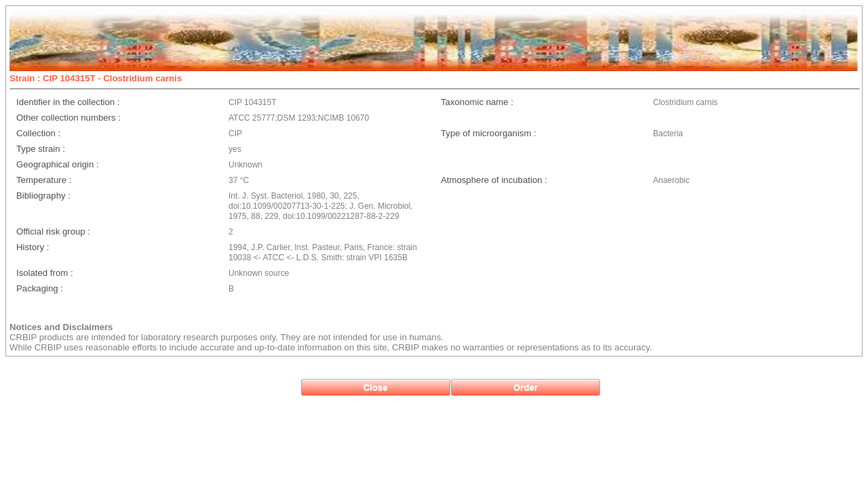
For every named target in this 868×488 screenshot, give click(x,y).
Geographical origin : (58, 164)
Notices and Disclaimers (61, 327)
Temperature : (44, 180)
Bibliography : (43, 196)
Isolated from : (45, 273)
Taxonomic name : (477, 102)
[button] (376, 387)
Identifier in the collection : (68, 102)
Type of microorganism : (489, 133)
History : (33, 247)
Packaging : (40, 288)
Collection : (38, 133)
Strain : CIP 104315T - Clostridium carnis (96, 78)
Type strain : (41, 149)
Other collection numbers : (68, 118)
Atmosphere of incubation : (494, 180)
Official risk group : (53, 231)
